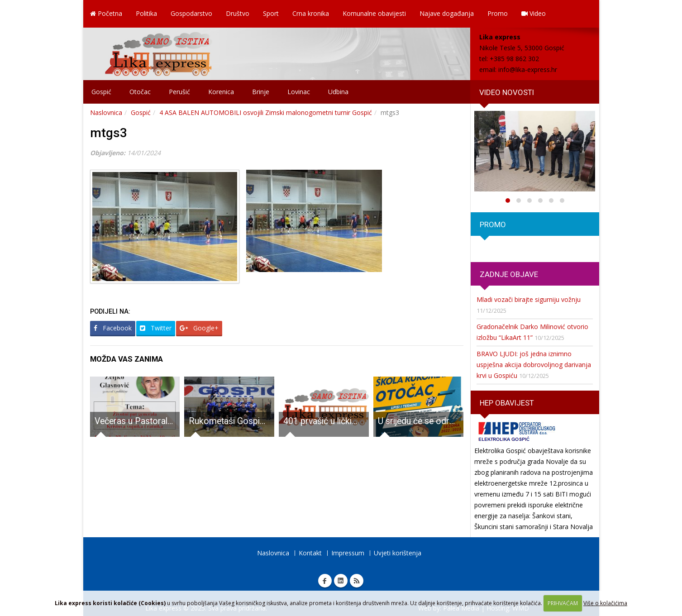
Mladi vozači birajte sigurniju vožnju (529, 299)
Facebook (113, 328)
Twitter (156, 328)
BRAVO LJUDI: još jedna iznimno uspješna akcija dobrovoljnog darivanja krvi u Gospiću (534, 365)
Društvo (238, 13)
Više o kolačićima (605, 603)
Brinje (261, 92)
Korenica (221, 92)
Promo (498, 13)
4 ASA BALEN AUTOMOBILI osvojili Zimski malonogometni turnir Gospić (266, 112)
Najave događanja (447, 13)
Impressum (348, 553)
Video (534, 13)
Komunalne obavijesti (374, 13)
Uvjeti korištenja (398, 553)
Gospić (101, 92)
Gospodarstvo (191, 13)
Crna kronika (311, 13)
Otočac (140, 92)
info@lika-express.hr (528, 69)
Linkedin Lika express (341, 581)
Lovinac (299, 92)
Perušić (179, 92)
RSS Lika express (357, 581)
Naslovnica (106, 112)
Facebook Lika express (325, 581)
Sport (271, 13)
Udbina (338, 92)
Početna (106, 13)
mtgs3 (109, 133)
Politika (146, 13)
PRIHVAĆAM (563, 603)
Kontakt (310, 553)
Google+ (199, 328)
